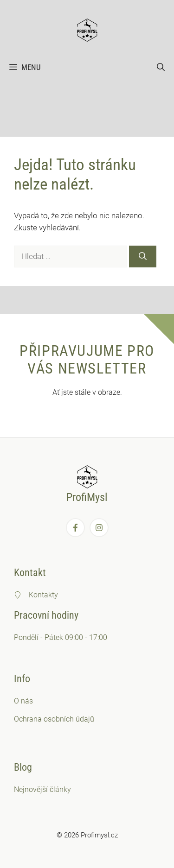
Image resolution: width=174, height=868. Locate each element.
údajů (85, 719)
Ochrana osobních (45, 719)
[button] (161, 67)
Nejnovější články (42, 789)
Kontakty (43, 595)
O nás (23, 701)
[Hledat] (143, 257)
